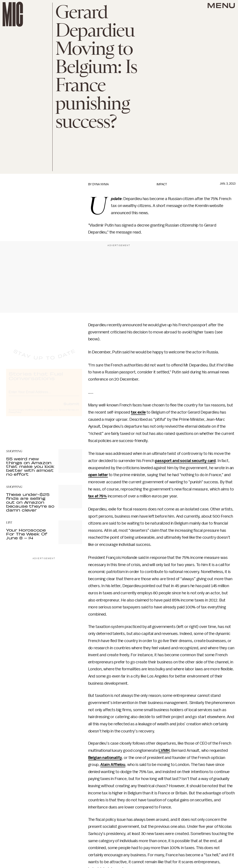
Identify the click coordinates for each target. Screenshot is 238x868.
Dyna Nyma (101, 184)
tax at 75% (98, 496)
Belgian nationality (105, 758)
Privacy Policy (15, 416)
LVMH (164, 750)
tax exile (138, 412)
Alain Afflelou (113, 765)
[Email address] (44, 395)
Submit (71, 407)
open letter (98, 475)
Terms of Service (67, 414)
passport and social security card (185, 461)
